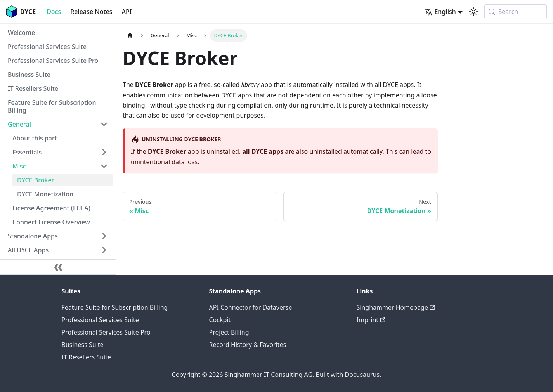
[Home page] (130, 36)
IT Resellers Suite (86, 357)
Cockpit (220, 320)
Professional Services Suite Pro (106, 332)
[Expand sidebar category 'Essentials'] (104, 152)
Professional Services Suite (100, 320)
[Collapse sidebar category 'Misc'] (104, 166)
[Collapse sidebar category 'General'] (104, 124)
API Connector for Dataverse (251, 307)
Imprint (371, 320)
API (127, 12)
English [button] (440, 12)
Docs (54, 12)
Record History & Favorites (248, 345)
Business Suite (83, 345)
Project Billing (229, 332)
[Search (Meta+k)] (516, 12)
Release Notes (91, 12)
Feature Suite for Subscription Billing (115, 307)
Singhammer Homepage (396, 307)
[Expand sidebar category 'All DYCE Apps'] (104, 250)
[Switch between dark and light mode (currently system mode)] (473, 12)
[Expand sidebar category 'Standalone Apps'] (104, 236)
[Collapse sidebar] (58, 267)
